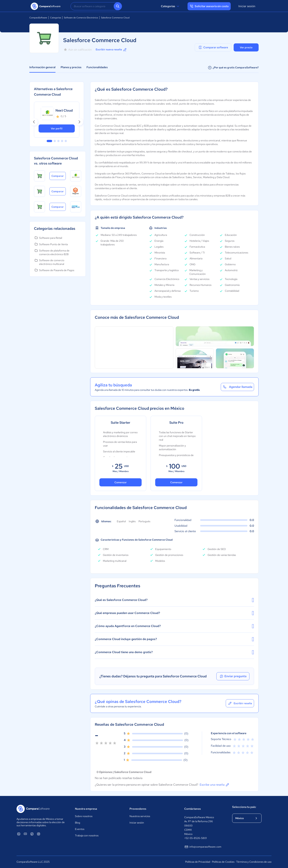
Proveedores (138, 809)
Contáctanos (192, 809)
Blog (78, 823)
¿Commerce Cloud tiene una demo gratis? (174, 652)
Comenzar (121, 482)
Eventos (80, 829)
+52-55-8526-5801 (195, 838)
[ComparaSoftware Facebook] (32, 834)
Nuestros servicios (140, 816)
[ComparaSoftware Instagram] (39, 834)
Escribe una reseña (215, 785)
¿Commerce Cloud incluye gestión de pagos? (174, 639)
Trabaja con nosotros (87, 835)
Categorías (171, 6)
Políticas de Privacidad (198, 862)
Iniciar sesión (247, 6)
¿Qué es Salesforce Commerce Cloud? (174, 600)
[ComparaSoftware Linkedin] (19, 834)
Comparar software (213, 47)
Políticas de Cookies (223, 862)
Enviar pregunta (233, 676)
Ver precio (246, 47)
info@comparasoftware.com (203, 847)
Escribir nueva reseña (111, 50)
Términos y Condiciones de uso (254, 862)
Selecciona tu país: (244, 807)
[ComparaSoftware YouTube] (25, 834)
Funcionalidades (97, 67)
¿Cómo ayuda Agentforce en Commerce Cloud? (174, 626)
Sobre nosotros (84, 816)
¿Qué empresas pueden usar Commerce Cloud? (174, 613)
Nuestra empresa (86, 809)
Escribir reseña (240, 703)
